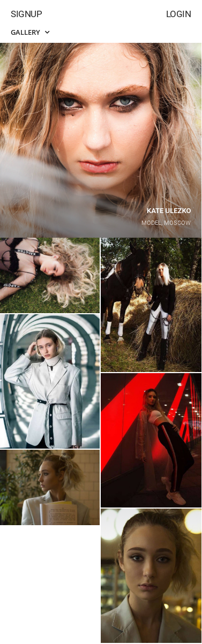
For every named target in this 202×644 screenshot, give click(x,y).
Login (179, 14)
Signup (26, 14)
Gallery (30, 32)
